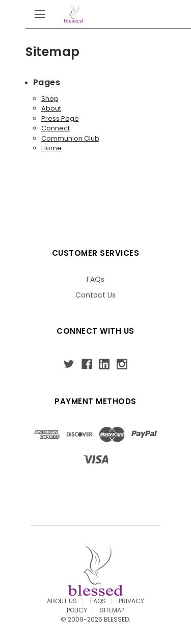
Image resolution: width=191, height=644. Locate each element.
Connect (56, 128)
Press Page (60, 118)
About (51, 108)
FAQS (98, 601)
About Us (62, 601)
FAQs (95, 279)
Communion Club (70, 138)
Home (51, 148)
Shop (50, 99)
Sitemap (112, 610)
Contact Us (95, 295)
